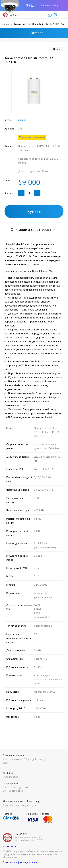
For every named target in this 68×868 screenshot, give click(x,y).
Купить (34, 211)
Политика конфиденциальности (20, 862)
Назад (57, 49)
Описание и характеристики (34, 230)
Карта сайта (9, 846)
